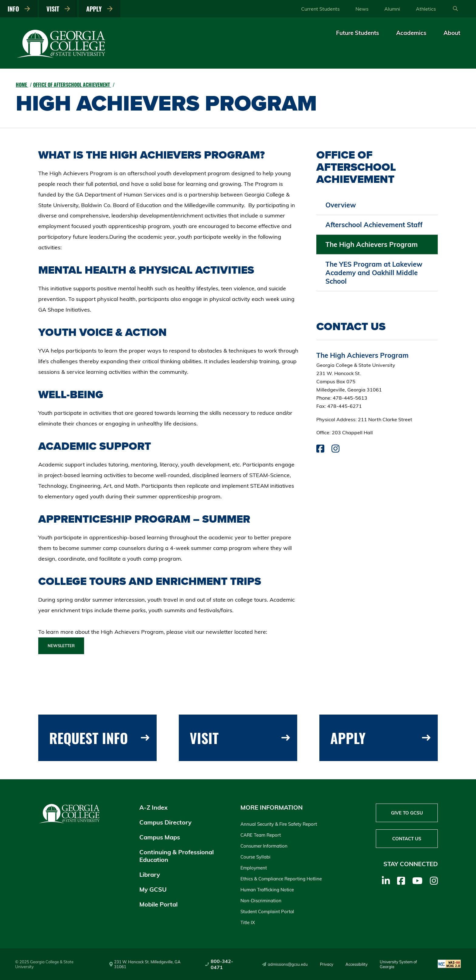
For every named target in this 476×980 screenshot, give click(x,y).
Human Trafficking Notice (267, 890)
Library (150, 874)
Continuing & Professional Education (177, 856)
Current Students (320, 9)
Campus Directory (165, 822)
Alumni (392, 9)
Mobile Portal (158, 904)
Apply (99, 9)
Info (19, 9)
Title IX (248, 922)
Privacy (327, 964)
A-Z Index (153, 807)
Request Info (99, 738)
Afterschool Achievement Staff (374, 225)
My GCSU (153, 889)
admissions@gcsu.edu (285, 964)
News (362, 9)
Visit (58, 9)
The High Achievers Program (372, 244)
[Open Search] (455, 9)
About (452, 33)
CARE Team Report (261, 835)
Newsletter (61, 646)
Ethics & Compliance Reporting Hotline (281, 879)
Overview (341, 205)
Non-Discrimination (261, 901)
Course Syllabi (255, 857)
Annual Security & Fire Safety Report (279, 824)
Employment (254, 868)
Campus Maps (160, 837)
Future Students (358, 33)
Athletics (426, 9)
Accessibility (357, 964)
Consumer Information (264, 846)
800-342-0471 (219, 964)
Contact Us (407, 839)
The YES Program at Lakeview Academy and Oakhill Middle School (374, 273)
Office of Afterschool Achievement (72, 85)
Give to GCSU (407, 813)
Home (22, 85)
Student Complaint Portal (267, 912)
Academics (411, 33)
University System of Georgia (398, 964)
